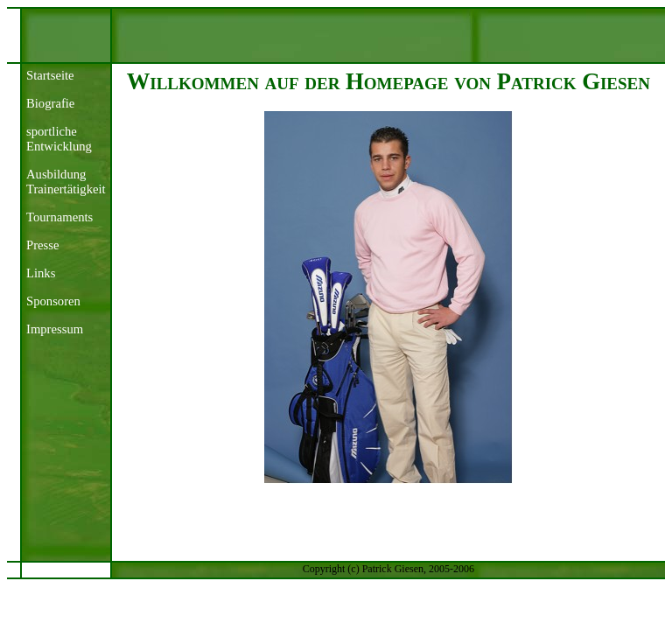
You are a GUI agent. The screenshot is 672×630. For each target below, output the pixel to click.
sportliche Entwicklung (59, 139)
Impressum (55, 329)
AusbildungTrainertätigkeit (66, 182)
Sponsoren (53, 301)
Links (41, 273)
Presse (42, 245)
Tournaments (59, 217)
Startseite (50, 75)
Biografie (50, 103)
